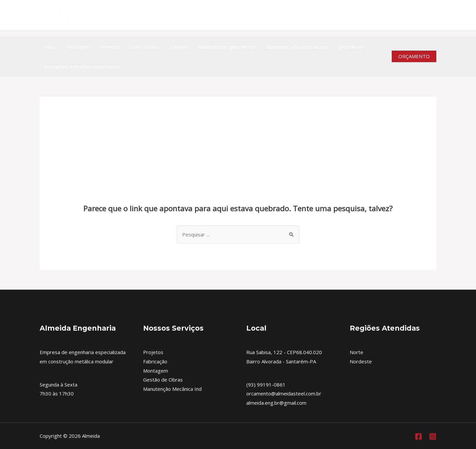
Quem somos (145, 47)
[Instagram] (432, 15)
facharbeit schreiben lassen (297, 47)
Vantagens (78, 47)
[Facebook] (418, 436)
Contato (179, 47)
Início (50, 47)
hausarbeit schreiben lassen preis (83, 66)
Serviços (110, 47)
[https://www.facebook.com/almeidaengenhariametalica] (418, 15)
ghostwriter (351, 47)
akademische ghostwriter (227, 47)
